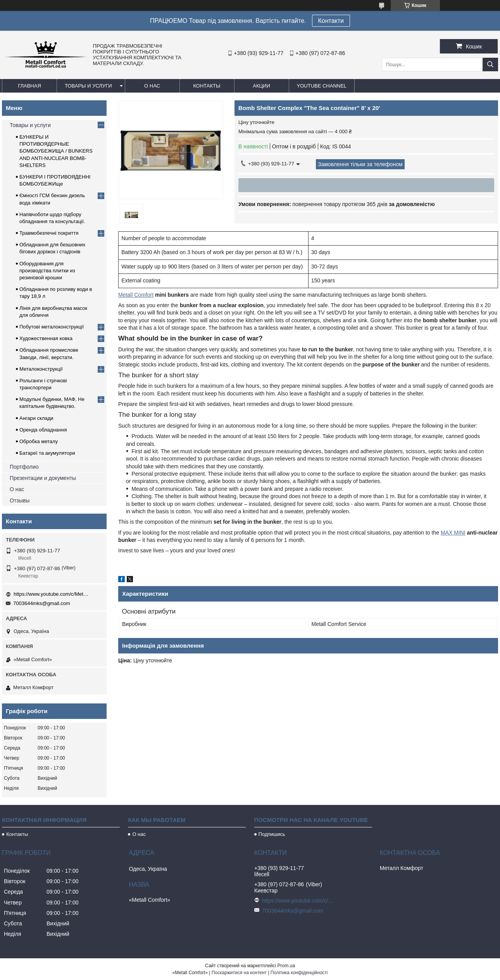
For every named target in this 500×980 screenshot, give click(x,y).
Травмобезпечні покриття (49, 233)
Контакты (207, 86)
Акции (261, 86)
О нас (152, 86)
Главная (29, 86)
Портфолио (24, 467)
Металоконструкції (41, 369)
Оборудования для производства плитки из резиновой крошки (47, 271)
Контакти (331, 21)
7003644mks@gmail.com (42, 603)
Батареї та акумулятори (47, 453)
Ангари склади (36, 418)
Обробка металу (39, 441)
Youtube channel (322, 86)
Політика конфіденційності (299, 973)
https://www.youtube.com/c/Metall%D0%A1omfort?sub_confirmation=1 (52, 594)
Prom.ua (286, 966)
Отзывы (20, 500)
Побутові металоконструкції (52, 327)
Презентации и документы (43, 478)
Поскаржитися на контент (239, 973)
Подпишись (272, 834)
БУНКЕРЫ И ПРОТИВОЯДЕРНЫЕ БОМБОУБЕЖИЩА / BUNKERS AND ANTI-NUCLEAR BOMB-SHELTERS (56, 151)
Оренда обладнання (43, 430)
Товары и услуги (88, 86)
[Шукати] (490, 64)
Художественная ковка (46, 338)
